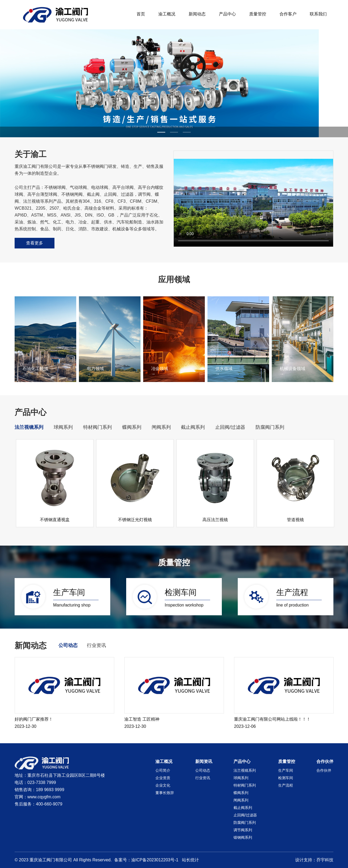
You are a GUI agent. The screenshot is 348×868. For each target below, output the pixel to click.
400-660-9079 (49, 804)
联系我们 (318, 14)
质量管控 (258, 14)
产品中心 (227, 14)
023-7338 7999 (42, 782)
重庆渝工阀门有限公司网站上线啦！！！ (272, 719)
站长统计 (190, 860)
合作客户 (288, 14)
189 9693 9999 (50, 790)
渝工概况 (167, 14)
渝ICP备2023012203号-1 (155, 860)
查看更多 (35, 243)
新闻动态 (197, 14)
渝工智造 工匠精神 (142, 719)
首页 (141, 14)
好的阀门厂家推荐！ (34, 719)
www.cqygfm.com (44, 797)
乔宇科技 (325, 860)
